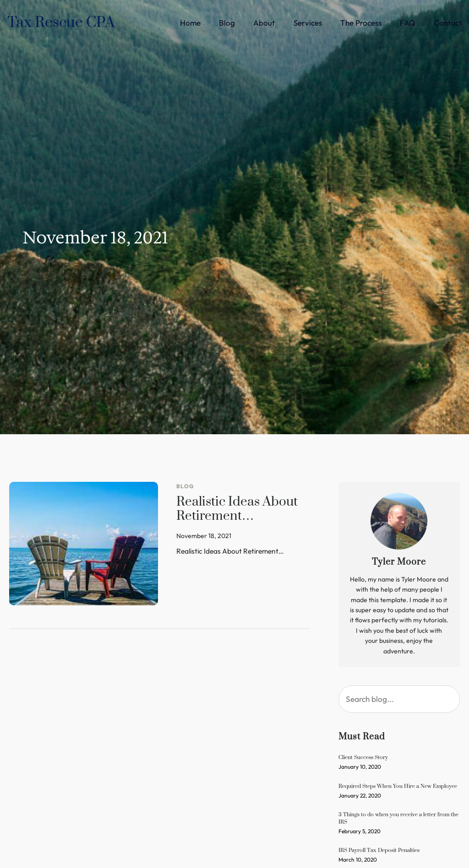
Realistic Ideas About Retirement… (237, 509)
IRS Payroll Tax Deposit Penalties (379, 850)
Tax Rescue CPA (61, 23)
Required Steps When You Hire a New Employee (398, 786)
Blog (185, 486)
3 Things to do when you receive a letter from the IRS (398, 818)
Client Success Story (363, 757)
